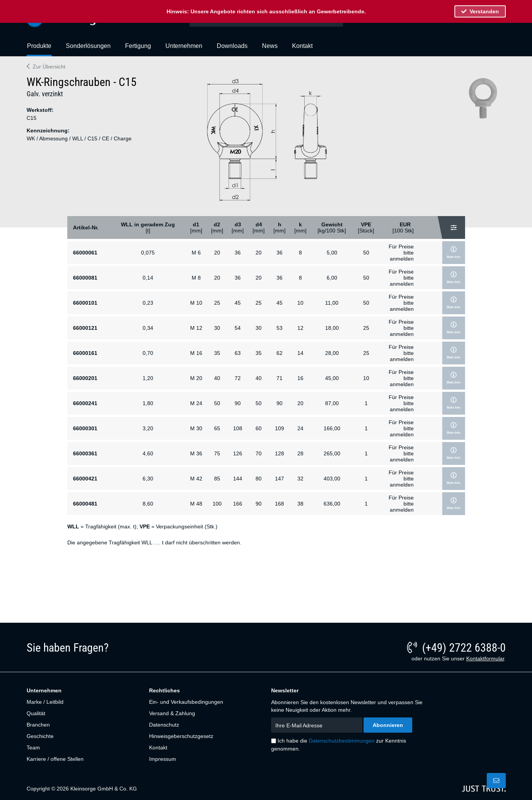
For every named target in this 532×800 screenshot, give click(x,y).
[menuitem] (39, 49)
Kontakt (158, 748)
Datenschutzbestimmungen (342, 741)
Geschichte (40, 736)
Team (33, 748)
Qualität (36, 713)
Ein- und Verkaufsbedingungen (186, 702)
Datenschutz (164, 725)
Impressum (163, 759)
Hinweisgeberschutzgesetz (181, 736)
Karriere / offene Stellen (55, 759)
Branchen (38, 725)
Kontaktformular (485, 658)
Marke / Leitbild (45, 702)
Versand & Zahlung (172, 713)
